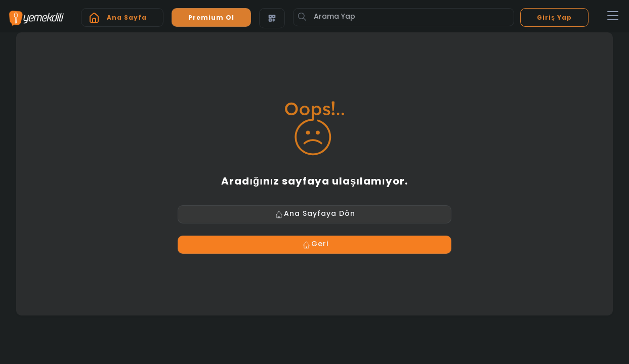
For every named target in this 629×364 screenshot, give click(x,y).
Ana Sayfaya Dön (314, 214)
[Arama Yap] (404, 17)
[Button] (302, 17)
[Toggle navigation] (613, 16)
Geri (315, 245)
